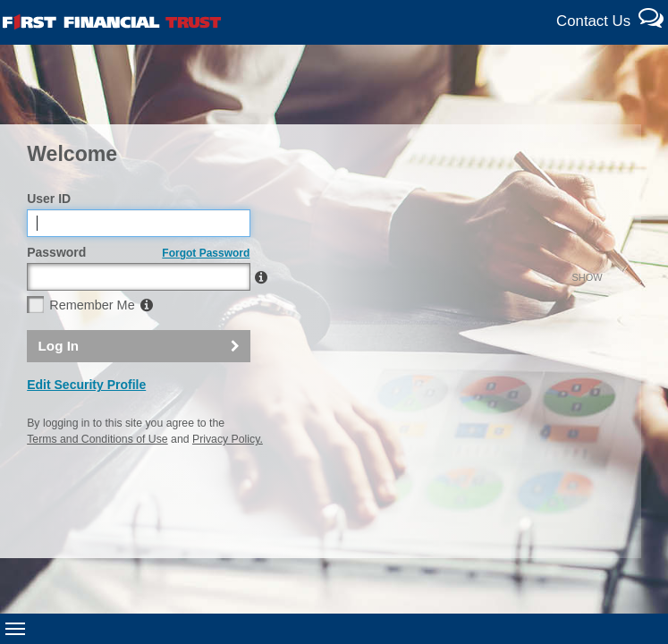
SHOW (217, 316)
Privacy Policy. (228, 478)
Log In (59, 384)
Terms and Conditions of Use (97, 478)
